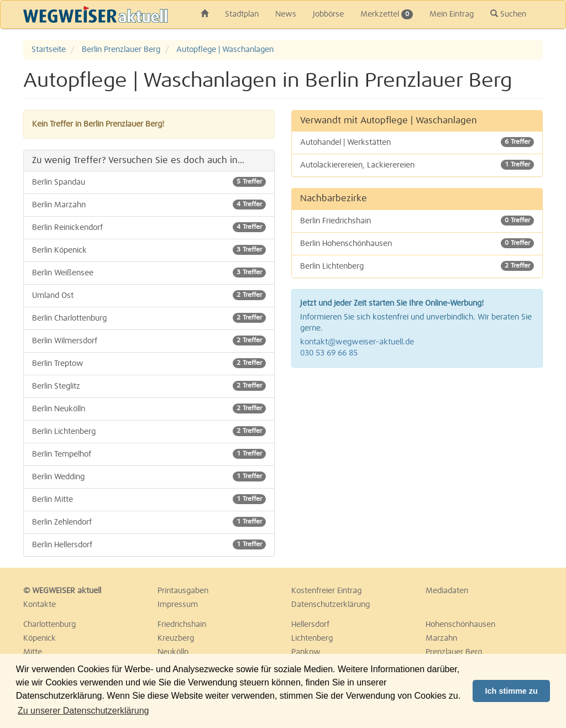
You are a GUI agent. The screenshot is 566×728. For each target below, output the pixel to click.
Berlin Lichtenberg (149, 431)
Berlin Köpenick (149, 250)
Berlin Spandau (149, 182)
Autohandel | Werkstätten (417, 142)
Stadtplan (242, 14)
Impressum (178, 605)
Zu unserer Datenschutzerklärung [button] (83, 711)
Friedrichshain (182, 625)
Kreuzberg (176, 638)
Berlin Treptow (149, 363)
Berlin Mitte (149, 499)
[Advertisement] (417, 456)
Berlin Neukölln (149, 408)
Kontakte (40, 605)
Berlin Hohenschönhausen (417, 243)
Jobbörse (328, 14)
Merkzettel (387, 14)
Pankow (306, 652)
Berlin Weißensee (149, 273)
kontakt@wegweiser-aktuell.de (357, 342)
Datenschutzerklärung (331, 605)
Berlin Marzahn (149, 205)
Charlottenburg (49, 625)
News (286, 14)
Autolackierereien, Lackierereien (417, 165)
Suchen (508, 14)
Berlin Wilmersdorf (149, 341)
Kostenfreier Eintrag (326, 591)
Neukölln (173, 652)
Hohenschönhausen (460, 625)
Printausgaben (183, 591)
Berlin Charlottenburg (149, 318)
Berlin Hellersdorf (149, 544)
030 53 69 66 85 (329, 353)
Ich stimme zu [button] (512, 691)
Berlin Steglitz (149, 386)
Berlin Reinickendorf (149, 227)
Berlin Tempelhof (149, 454)
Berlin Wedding (149, 476)
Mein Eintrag (452, 14)
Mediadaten (447, 591)
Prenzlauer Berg (454, 652)
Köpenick (40, 638)
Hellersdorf (310, 625)
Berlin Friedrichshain (417, 221)
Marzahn (441, 638)
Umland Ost (149, 295)
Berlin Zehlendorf (149, 522)
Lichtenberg (312, 638)
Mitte (33, 652)
